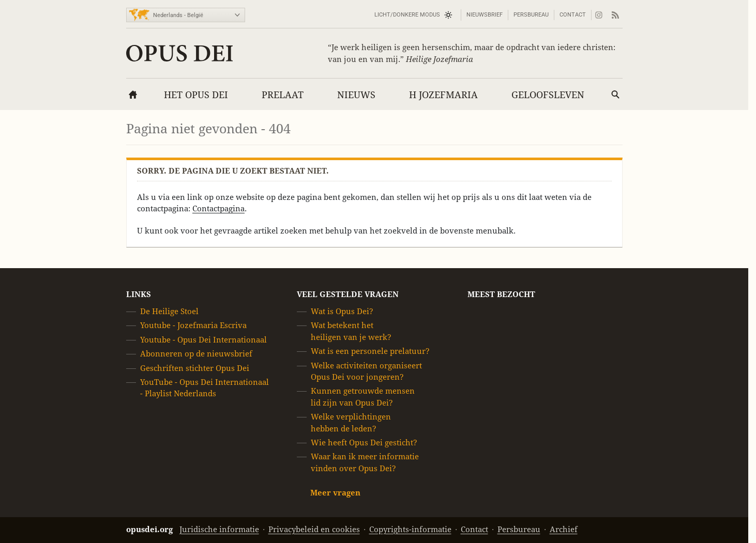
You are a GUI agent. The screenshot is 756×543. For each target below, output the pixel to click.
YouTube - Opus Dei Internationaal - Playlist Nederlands (205, 388)
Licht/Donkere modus (407, 15)
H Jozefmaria (443, 95)
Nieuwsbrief (485, 15)
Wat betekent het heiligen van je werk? (351, 331)
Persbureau (531, 15)
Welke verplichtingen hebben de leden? (351, 422)
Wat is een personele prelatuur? (370, 351)
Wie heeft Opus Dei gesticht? (364, 443)
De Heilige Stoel (169, 311)
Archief (564, 529)
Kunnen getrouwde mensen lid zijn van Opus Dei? (363, 397)
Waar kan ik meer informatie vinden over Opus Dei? (365, 463)
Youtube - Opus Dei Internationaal (203, 340)
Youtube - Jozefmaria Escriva (193, 326)
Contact (573, 15)
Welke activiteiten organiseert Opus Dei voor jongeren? (366, 371)
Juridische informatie (219, 529)
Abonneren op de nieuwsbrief (196, 354)
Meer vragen (335, 493)
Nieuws (356, 95)
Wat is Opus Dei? (342, 311)
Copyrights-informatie (410, 529)
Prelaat (283, 95)
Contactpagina (218, 208)
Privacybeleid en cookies (314, 529)
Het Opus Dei (196, 95)
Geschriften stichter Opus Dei (195, 368)
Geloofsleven (548, 95)
